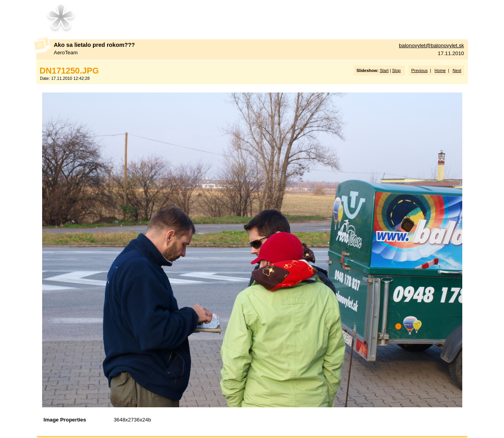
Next (457, 70)
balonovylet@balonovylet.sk (431, 45)
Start (384, 70)
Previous (420, 70)
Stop (397, 70)
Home (440, 70)
